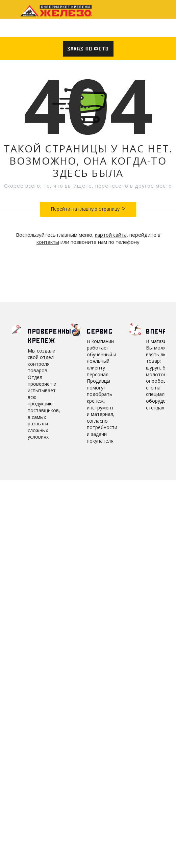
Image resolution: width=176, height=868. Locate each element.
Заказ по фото (88, 49)
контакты (48, 242)
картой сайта (111, 235)
